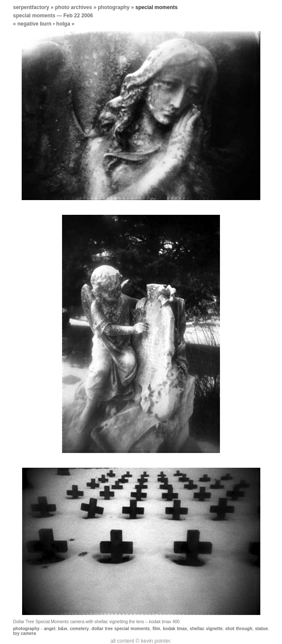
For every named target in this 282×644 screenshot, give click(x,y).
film (156, 629)
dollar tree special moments (121, 629)
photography (113, 7)
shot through (239, 629)
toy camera (25, 633)
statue (261, 629)
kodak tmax (175, 629)
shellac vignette (206, 629)
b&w (63, 629)
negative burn (34, 24)
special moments (34, 16)
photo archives (74, 7)
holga (63, 24)
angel (49, 629)
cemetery (79, 629)
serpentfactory (31, 7)
